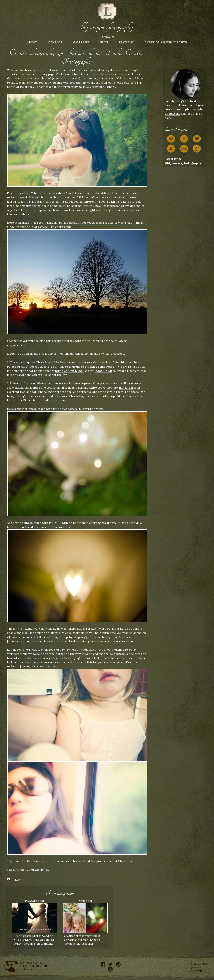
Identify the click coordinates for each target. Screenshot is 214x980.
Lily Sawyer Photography (107, 27)
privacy (196, 967)
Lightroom (14, 400)
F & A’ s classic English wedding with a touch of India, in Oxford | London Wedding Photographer (34, 940)
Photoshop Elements (84, 396)
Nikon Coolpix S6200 (69, 371)
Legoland (91, 654)
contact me (27, 969)
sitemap (196, 970)
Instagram (126, 388)
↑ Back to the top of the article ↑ (29, 870)
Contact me (172, 114)
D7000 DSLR (103, 371)
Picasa (27, 400)
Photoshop (107, 396)
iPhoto (38, 400)
